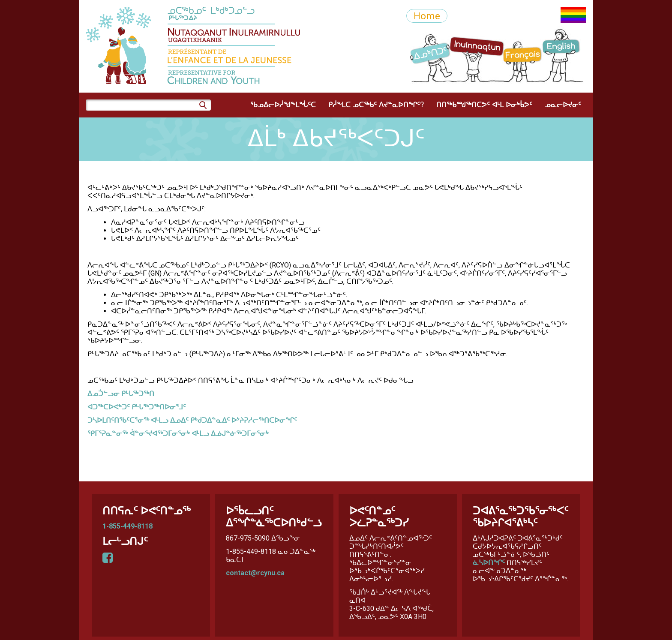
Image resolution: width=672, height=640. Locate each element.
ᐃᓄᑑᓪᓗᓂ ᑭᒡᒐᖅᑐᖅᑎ (121, 394)
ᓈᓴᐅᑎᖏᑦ (489, 563)
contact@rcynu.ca (255, 573)
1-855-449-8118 (127, 526)
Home (427, 16)
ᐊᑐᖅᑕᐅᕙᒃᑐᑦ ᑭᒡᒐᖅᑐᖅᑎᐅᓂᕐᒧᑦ (137, 407)
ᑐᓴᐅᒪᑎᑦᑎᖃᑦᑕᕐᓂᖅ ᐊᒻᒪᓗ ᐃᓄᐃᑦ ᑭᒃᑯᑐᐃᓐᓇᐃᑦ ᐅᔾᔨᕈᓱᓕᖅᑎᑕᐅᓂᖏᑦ (192, 420)
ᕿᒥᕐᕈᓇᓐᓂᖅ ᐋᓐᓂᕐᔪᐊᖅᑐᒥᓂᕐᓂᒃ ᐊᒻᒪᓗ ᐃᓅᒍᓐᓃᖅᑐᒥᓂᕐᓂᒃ (178, 434)
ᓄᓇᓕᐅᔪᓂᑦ (563, 105)
